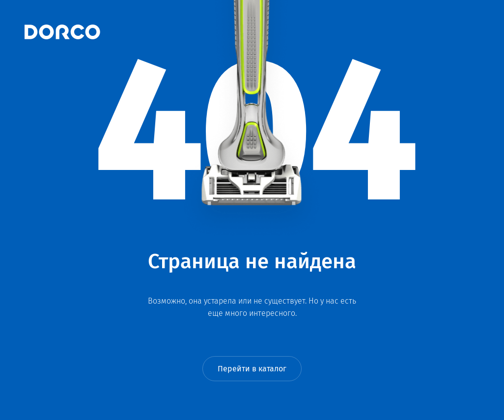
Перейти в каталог (252, 369)
